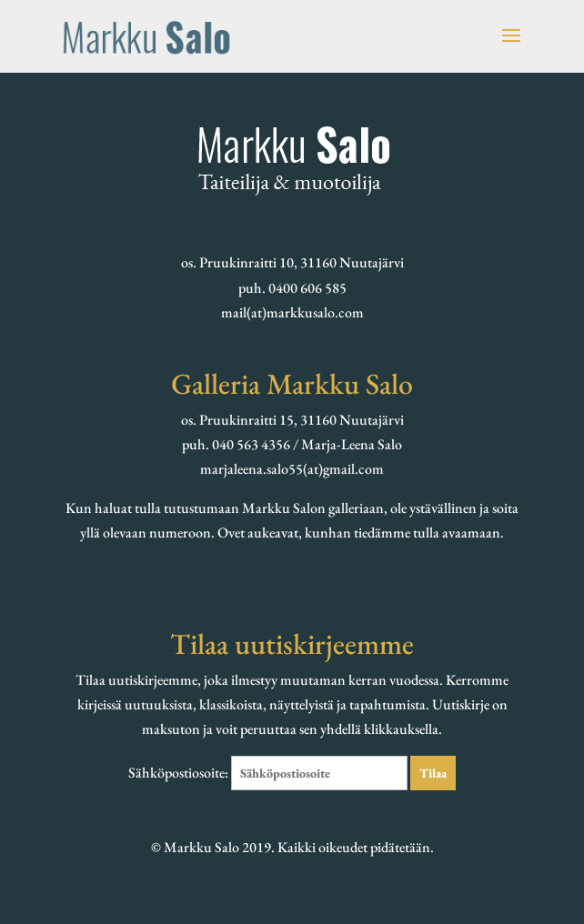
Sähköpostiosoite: (269, 773)
